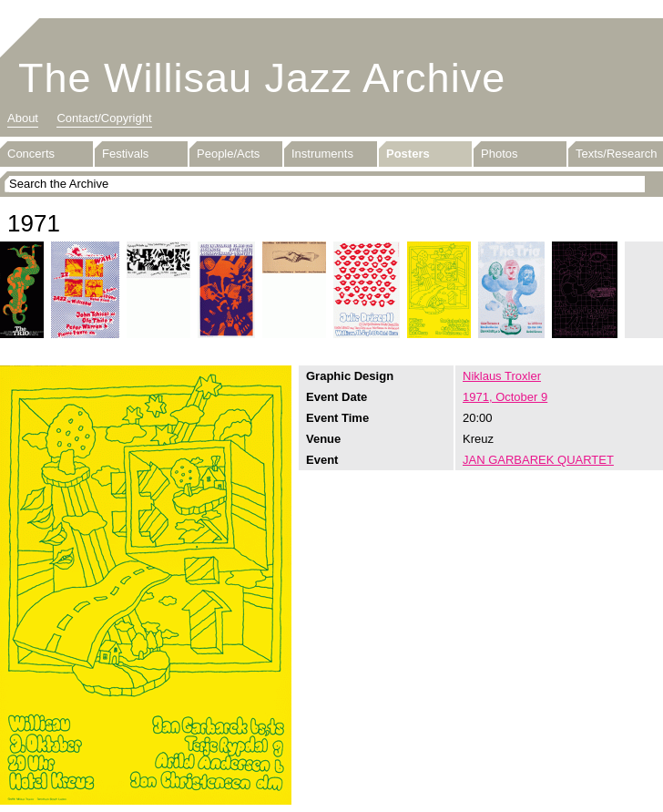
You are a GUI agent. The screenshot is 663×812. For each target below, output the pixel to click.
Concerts (31, 154)
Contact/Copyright (104, 118)
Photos (499, 154)
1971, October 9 (505, 397)
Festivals (125, 154)
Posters (408, 154)
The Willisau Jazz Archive (262, 78)
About (23, 118)
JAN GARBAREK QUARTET (538, 460)
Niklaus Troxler (502, 376)
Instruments (322, 154)
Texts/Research (617, 154)
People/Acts (228, 154)
